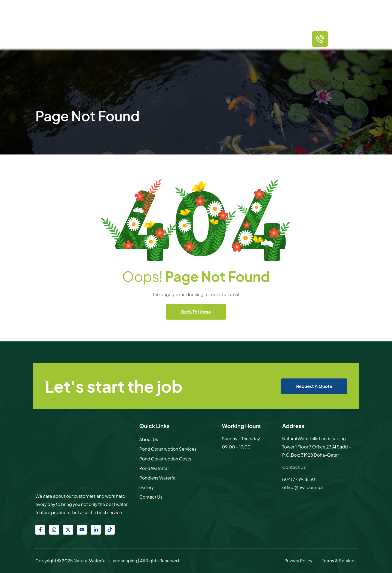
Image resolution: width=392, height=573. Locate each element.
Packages (177, 39)
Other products (205, 39)
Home (123, 39)
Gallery (255, 39)
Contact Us (276, 39)
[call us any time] (320, 39)
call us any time (346, 34)
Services (156, 39)
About (138, 39)
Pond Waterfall (154, 468)
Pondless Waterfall (158, 478)
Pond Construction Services (168, 449)
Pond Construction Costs (165, 459)
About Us (149, 439)
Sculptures (234, 39)
